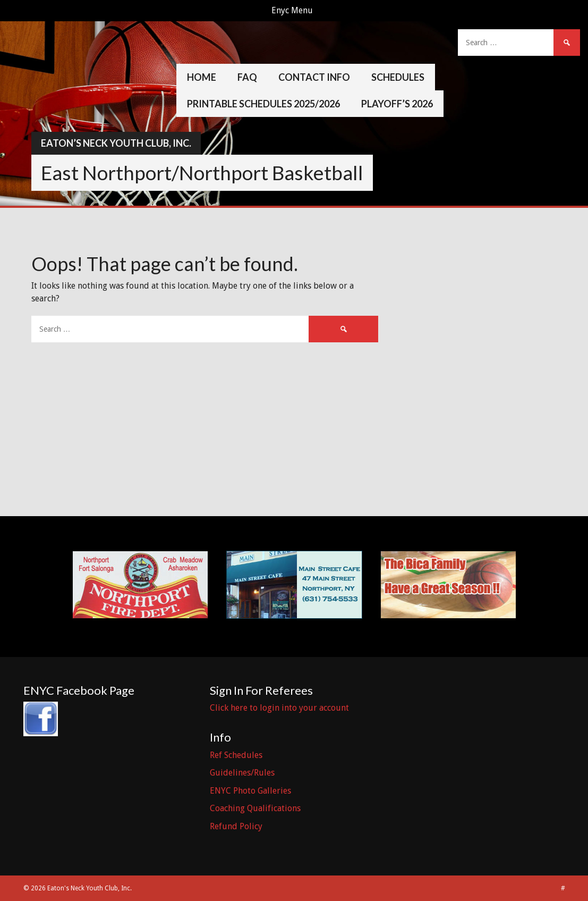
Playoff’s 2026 (397, 104)
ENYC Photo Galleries (250, 791)
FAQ (247, 77)
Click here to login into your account (279, 708)
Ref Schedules (236, 755)
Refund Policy (236, 826)
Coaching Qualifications (255, 808)
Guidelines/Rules (242, 773)
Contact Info (314, 77)
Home (202, 77)
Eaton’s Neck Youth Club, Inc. (116, 143)
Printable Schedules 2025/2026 (263, 104)
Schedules (398, 77)
